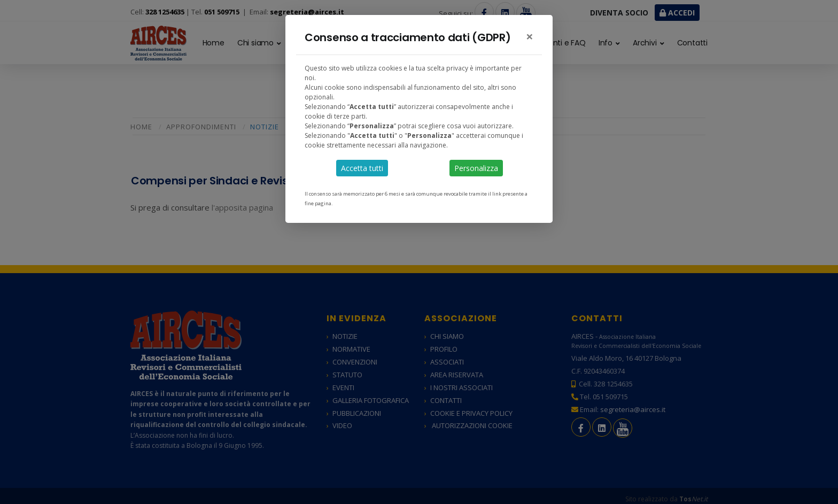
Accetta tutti (362, 168)
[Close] (530, 36)
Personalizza (476, 168)
